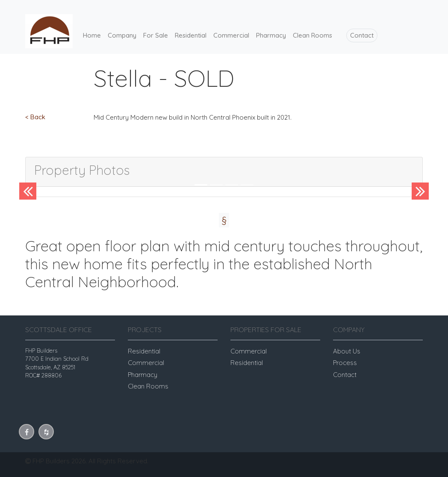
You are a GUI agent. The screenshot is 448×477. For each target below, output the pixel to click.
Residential (191, 35)
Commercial (231, 35)
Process (345, 363)
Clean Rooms (312, 35)
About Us (347, 351)
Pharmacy (271, 35)
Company (122, 35)
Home (92, 35)
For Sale (156, 35)
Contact (362, 35)
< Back (35, 117)
